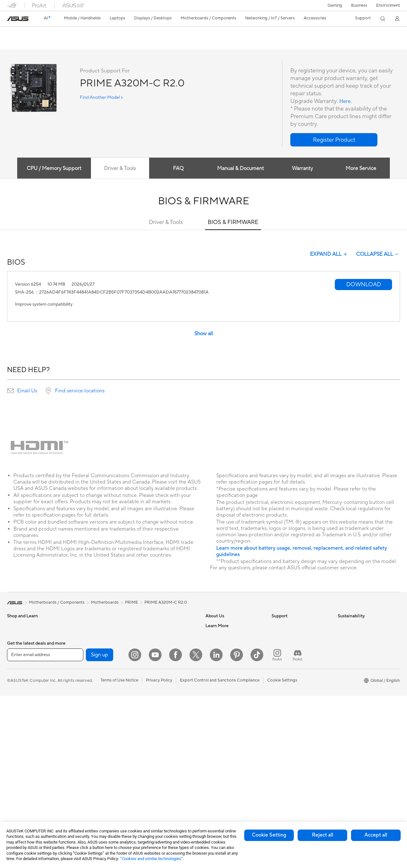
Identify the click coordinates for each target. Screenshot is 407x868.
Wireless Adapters (90, 789)
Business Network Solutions (164, 626)
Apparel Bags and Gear (160, 731)
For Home (16, 674)
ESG (342, 626)
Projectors (17, 751)
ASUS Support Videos (292, 683)
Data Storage (86, 722)
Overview (15, 43)
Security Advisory (288, 674)
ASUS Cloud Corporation (229, 683)
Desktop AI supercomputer (164, 654)
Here (346, 102)
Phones (14, 636)
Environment (388, 5)
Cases (79, 683)
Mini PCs (15, 798)
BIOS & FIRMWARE (233, 223)
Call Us (278, 664)
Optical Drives (86, 712)
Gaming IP (148, 798)
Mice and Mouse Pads (159, 702)
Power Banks (151, 769)
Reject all (323, 835)
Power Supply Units (91, 702)
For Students (19, 703)
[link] (18, 19)
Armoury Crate (220, 779)
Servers (145, 664)
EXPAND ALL (329, 254)
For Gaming (18, 712)
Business (359, 5)
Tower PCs (17, 770)
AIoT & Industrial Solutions (163, 645)
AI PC (211, 712)
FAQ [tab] (178, 169)
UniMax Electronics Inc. (228, 693)
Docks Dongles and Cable (163, 760)
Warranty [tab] (303, 169)
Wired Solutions (88, 798)
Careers (213, 635)
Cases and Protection (159, 741)
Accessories (18, 655)
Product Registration (291, 645)
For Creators (19, 693)
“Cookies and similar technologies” (152, 859)
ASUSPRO (215, 741)
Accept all (376, 835)
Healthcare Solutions (27, 645)
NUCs (13, 789)
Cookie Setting (269, 835)
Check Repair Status (291, 626)
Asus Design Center (224, 731)
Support (93, 43)
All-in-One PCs (21, 760)
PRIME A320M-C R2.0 (40, 33)
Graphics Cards (88, 674)
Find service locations (80, 391)
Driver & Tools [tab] (118, 169)
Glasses (80, 645)
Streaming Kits (152, 722)
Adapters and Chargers (160, 750)
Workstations (85, 626)
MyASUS (280, 693)
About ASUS (217, 626)
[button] (335, 5)
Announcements (221, 645)
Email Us (27, 391)
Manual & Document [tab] (241, 169)
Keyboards (149, 693)
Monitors (16, 741)
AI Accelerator (86, 741)
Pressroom (216, 664)
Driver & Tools (166, 223)
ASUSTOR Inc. (219, 674)
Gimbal (145, 788)
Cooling (80, 693)
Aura (210, 788)
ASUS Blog (216, 769)
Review (70, 43)
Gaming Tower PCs (25, 779)
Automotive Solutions (226, 750)
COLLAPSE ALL (378, 254)
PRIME (131, 603)
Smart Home (150, 674)
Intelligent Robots (155, 635)
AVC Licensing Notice (226, 760)
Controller (148, 779)
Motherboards (87, 664)
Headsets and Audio (157, 712)
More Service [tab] (363, 169)
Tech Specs (43, 43)
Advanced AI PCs (222, 722)
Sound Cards (85, 750)
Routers (80, 770)
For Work (16, 684)
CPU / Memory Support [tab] (51, 169)
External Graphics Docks (96, 731)
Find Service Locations (293, 635)
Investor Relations (222, 654)
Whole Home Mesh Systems (99, 779)
